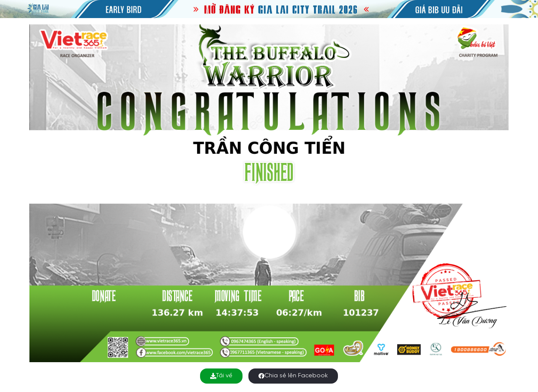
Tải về (221, 376)
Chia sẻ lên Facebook (293, 376)
